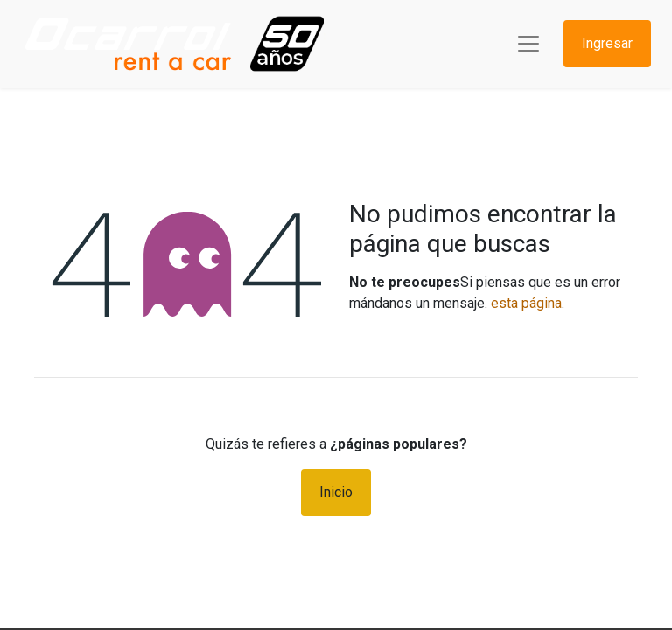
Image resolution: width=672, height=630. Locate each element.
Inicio (336, 492)
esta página (526, 303)
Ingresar (607, 43)
